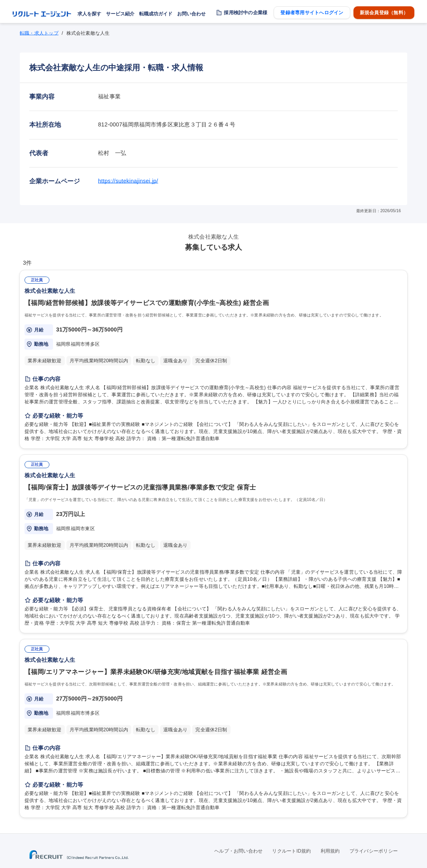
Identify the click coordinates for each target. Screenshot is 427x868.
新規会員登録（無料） (384, 13)
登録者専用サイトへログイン (312, 13)
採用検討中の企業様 (246, 13)
